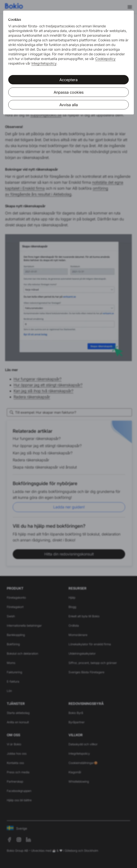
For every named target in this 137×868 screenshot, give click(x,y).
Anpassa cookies (69, 92)
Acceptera (68, 80)
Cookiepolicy (105, 59)
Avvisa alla (69, 105)
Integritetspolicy (44, 63)
